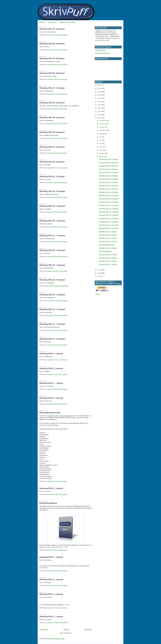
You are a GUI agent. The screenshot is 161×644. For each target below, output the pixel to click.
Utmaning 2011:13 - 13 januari (52, 295)
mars (101, 150)
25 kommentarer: (63, 301)
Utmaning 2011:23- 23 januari (52, 147)
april (101, 147)
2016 (99, 102)
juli (100, 137)
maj (101, 143)
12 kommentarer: (63, 404)
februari (102, 153)
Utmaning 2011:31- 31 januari (52, 29)
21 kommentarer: (63, 123)
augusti (102, 134)
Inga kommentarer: (63, 286)
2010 (99, 270)
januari (102, 157)
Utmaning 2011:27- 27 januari (52, 88)
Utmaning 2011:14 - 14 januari (52, 280)
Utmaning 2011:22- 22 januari (52, 162)
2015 (99, 105)
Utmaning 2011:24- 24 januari (52, 132)
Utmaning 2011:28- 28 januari (52, 73)
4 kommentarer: (62, 550)
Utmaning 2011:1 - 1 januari (51, 616)
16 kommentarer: (63, 35)
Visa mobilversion (66, 633)
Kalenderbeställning (48, 503)
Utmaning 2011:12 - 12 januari (52, 309)
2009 (99, 273)
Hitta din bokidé (100, 50)
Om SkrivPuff (52, 22)
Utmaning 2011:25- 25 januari (52, 117)
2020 (99, 88)
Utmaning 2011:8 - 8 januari (51, 368)
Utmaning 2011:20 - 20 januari (52, 191)
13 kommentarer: (63, 109)
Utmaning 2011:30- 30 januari (52, 44)
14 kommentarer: (63, 50)
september (103, 130)
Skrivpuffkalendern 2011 (50, 413)
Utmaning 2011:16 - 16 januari (52, 250)
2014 (99, 108)
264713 (98, 294)
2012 (99, 115)
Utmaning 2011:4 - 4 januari (51, 557)
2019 (99, 92)
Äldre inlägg (88, 629)
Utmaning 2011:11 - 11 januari (52, 324)
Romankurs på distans (103, 53)
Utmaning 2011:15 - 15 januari (52, 265)
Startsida (42, 22)
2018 (99, 95)
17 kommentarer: (63, 64)
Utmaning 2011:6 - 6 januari (51, 398)
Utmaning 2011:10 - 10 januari (52, 339)
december (103, 121)
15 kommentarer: (63, 315)
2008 (99, 276)
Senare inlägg (44, 629)
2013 (99, 111)
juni (101, 140)
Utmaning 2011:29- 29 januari (52, 58)
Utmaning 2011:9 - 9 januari (51, 354)
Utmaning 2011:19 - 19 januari (52, 206)
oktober (102, 127)
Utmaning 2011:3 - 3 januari (51, 579)
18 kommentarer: (63, 585)
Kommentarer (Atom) (57, 639)
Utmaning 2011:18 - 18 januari (52, 221)
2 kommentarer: (62, 481)
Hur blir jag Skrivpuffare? (68, 22)
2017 (99, 98)
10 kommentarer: (63, 79)
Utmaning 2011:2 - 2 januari (51, 594)
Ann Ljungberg (111, 33)
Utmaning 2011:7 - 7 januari (51, 383)
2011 (99, 118)
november (103, 124)
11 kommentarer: (63, 212)
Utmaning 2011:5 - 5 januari (51, 488)
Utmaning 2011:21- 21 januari (52, 176)
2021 (99, 85)
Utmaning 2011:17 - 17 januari (52, 236)
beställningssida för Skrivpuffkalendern (60, 416)
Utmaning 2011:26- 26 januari (52, 103)
